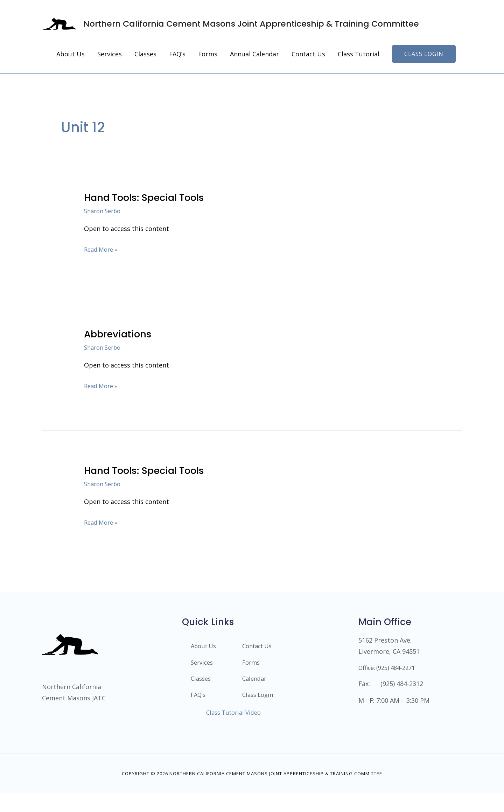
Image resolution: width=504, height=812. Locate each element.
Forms (252, 674)
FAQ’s (199, 707)
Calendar (255, 691)
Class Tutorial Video (233, 731)
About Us (205, 657)
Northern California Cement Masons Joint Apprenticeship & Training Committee (252, 29)
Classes (202, 691)
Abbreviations (120, 344)
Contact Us (259, 657)
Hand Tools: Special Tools (150, 208)
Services (203, 674)
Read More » (103, 259)
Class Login (251, 710)
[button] (424, 64)
